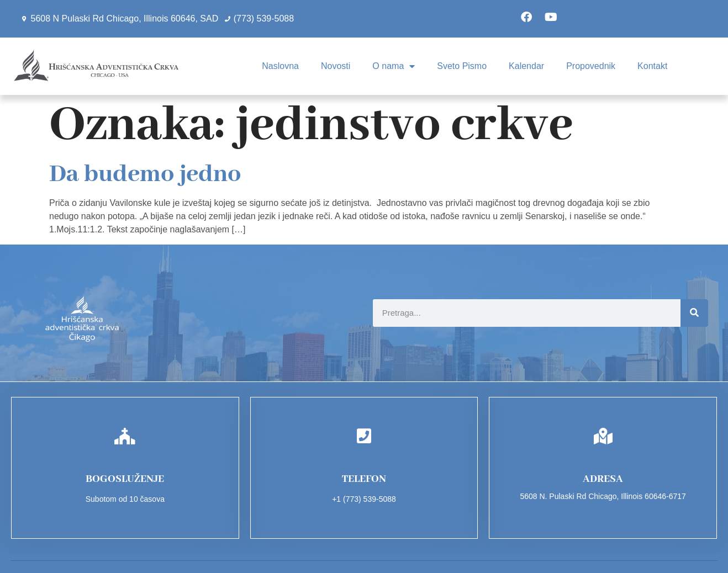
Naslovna (280, 66)
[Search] (694, 313)
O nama (394, 66)
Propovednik (591, 66)
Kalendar (526, 66)
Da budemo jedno (145, 174)
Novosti (336, 66)
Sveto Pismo (462, 66)
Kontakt (652, 66)
